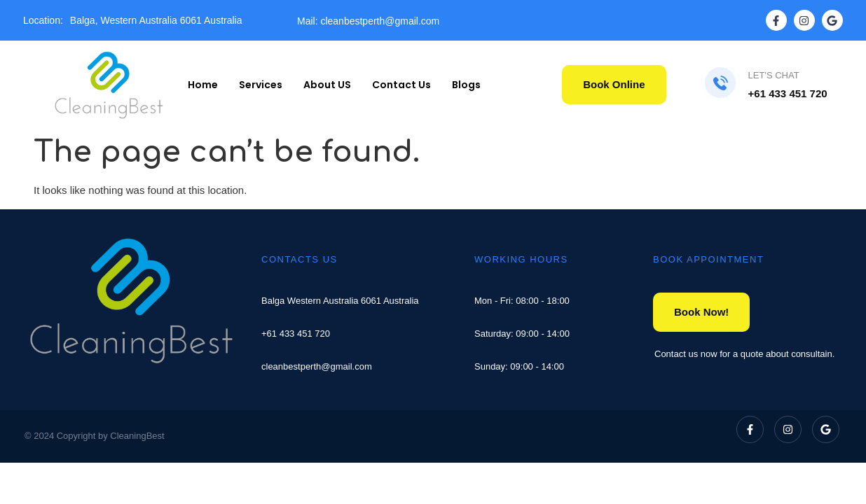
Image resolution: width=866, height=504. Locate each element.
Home (203, 85)
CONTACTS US (300, 259)
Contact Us (401, 85)
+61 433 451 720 (296, 334)
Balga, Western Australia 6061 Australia (156, 20)
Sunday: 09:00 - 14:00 (519, 366)
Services (261, 85)
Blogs (466, 85)
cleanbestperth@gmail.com (317, 366)
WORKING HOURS (521, 259)
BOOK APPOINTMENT (708, 259)
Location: (43, 20)
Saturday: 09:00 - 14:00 (522, 334)
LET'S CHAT (774, 75)
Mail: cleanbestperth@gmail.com (368, 21)
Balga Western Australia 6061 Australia (340, 301)
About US (327, 85)
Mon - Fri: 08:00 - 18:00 (522, 301)
